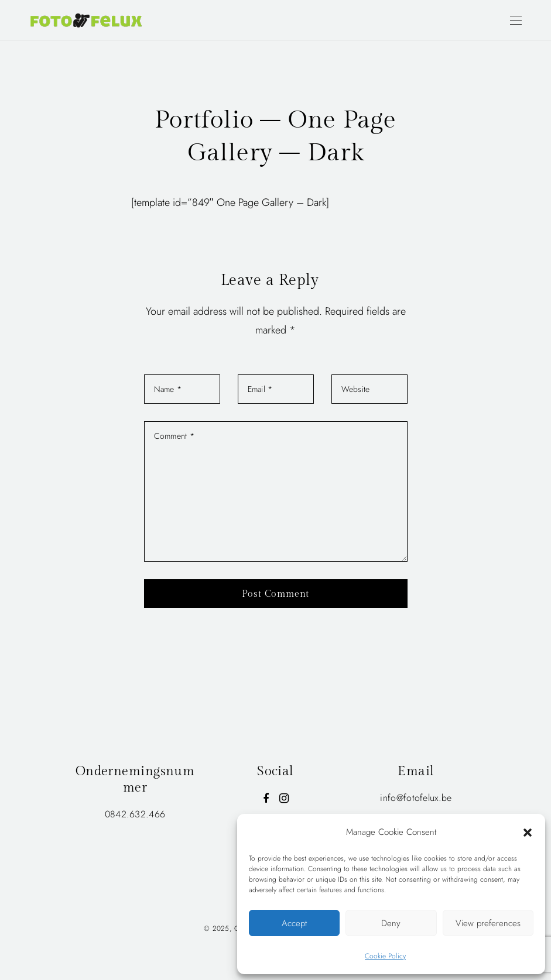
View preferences (488, 923)
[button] (528, 832)
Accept (294, 923)
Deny (391, 923)
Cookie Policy (385, 956)
